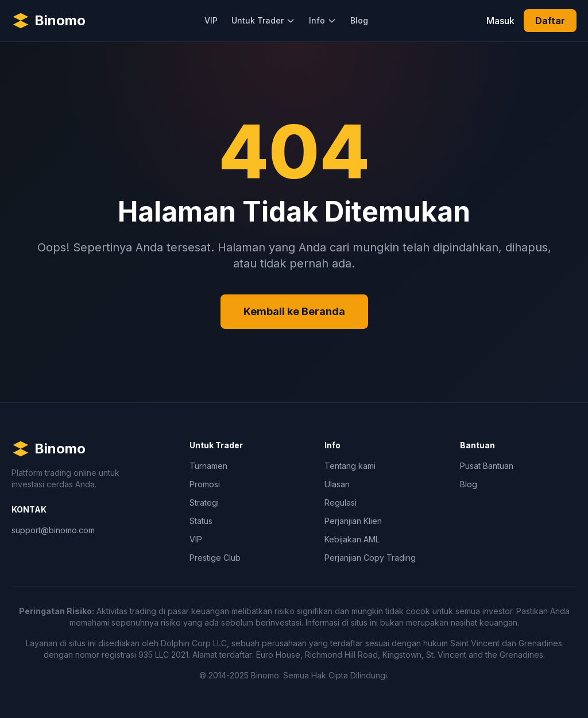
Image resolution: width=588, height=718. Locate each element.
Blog (359, 20)
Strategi (204, 502)
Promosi (205, 484)
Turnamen (208, 466)
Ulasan (337, 484)
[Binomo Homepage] (49, 21)
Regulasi (341, 502)
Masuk (500, 21)
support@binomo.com (53, 530)
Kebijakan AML (352, 539)
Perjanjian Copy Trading (370, 558)
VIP (211, 20)
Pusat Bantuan (487, 466)
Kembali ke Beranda (294, 311)
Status (201, 521)
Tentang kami (350, 466)
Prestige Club (215, 558)
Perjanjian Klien (353, 521)
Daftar (550, 21)
